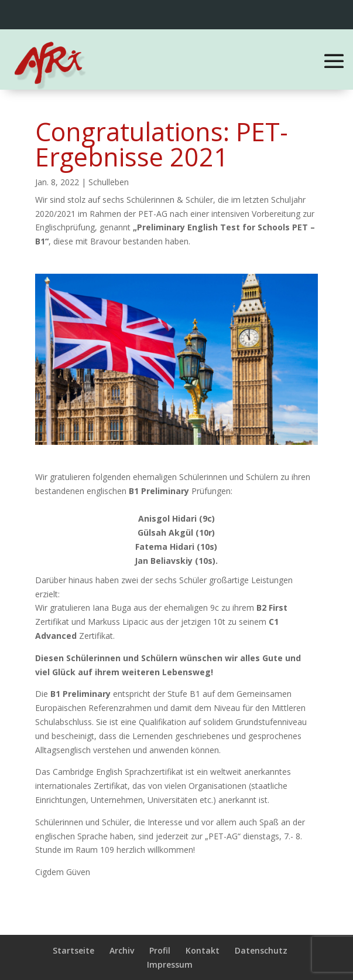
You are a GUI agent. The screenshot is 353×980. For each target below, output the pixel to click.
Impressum (170, 964)
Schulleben (109, 182)
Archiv (122, 950)
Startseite (73, 950)
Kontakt (203, 950)
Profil (160, 950)
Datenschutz (261, 950)
